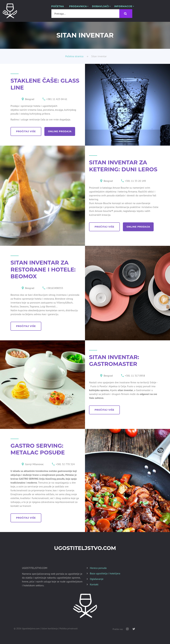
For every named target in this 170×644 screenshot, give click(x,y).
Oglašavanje (97, 579)
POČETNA (58, 6)
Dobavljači (101, 6)
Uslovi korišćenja (50, 628)
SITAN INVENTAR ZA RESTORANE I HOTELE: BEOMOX (43, 269)
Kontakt (94, 584)
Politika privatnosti (69, 628)
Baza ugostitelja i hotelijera (105, 573)
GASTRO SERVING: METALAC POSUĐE (38, 449)
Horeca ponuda (98, 568)
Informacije (123, 6)
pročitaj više (27, 131)
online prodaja (62, 131)
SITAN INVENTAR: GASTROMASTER (114, 361)
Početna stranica (74, 56)
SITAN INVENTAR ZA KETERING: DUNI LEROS (123, 166)
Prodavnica (78, 6)
